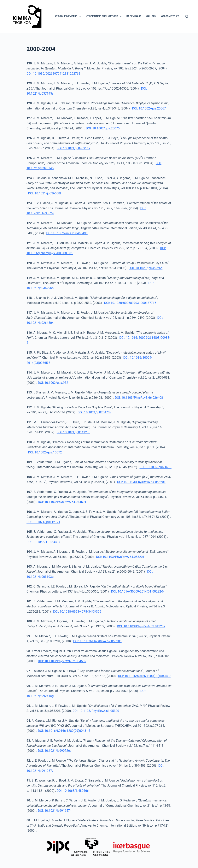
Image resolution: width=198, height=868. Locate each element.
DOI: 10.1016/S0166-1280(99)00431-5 (64, 731)
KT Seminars (134, 16)
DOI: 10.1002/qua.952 (53, 383)
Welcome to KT (170, 16)
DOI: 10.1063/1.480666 (73, 791)
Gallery (151, 16)
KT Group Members (68, 16)
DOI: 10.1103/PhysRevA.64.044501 (62, 502)
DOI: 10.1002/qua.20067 (149, 108)
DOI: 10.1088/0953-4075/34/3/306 (77, 612)
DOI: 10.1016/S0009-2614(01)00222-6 (137, 591)
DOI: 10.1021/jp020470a (95, 412)
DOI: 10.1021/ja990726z (55, 751)
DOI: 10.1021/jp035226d (146, 268)
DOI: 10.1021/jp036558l (44, 193)
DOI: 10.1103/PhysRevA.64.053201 (141, 482)
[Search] (187, 17)
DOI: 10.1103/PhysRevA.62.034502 (62, 661)
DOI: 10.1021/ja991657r (54, 811)
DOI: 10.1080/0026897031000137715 (130, 303)
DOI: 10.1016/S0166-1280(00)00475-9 (144, 676)
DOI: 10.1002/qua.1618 (156, 467)
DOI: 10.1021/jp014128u (73, 432)
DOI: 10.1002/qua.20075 (103, 128)
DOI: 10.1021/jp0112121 (43, 522)
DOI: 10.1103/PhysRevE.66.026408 (139, 398)
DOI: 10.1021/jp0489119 (73, 148)
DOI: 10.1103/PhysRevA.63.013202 (141, 626)
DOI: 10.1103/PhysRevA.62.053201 (97, 641)
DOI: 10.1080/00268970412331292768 (53, 74)
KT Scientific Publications (104, 16)
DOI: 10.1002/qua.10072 (45, 452)
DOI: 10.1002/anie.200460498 (67, 233)
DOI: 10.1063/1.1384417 (43, 542)
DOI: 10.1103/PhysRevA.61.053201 (97, 711)
